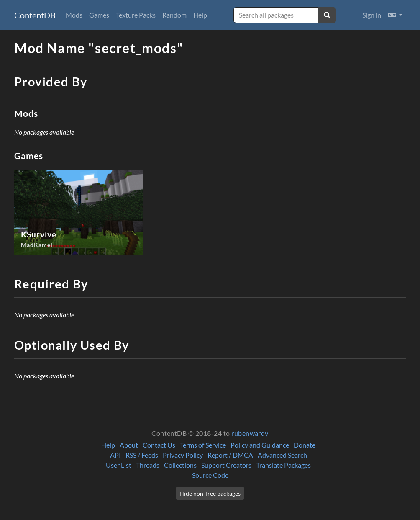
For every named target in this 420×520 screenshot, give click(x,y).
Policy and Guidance (260, 445)
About (129, 445)
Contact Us (159, 445)
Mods (74, 15)
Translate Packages (283, 465)
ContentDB (35, 15)
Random (174, 15)
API (115, 455)
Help (200, 15)
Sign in (372, 15)
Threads (148, 465)
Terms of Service (203, 445)
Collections (180, 465)
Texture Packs (136, 15)
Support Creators (226, 465)
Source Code (210, 475)
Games (99, 15)
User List (119, 465)
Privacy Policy (183, 455)
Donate (305, 445)
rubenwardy (250, 433)
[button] (395, 15)
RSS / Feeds (142, 455)
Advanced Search (282, 455)
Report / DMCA (230, 455)
